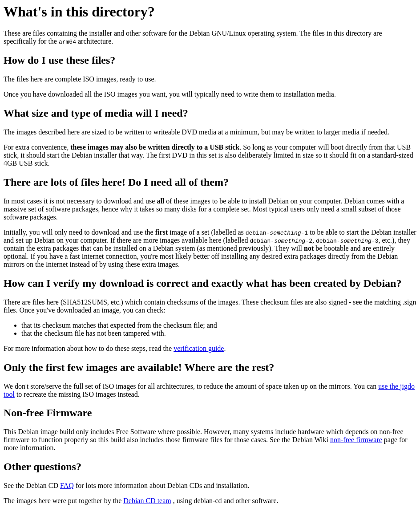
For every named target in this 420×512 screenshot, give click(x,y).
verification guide (199, 348)
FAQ (67, 486)
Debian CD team (147, 501)
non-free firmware (356, 440)
